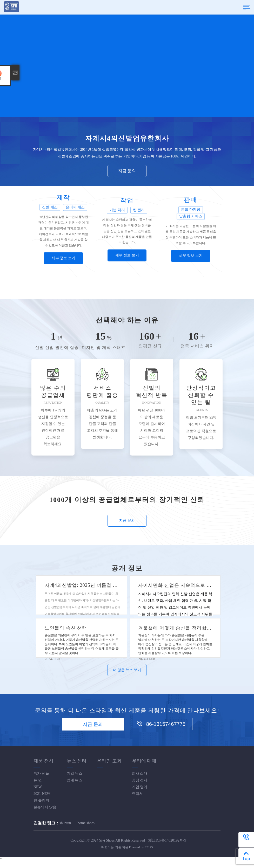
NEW (38, 787)
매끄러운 (108, 847)
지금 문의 (127, 171)
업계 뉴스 (75, 780)
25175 (149, 847)
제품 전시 (44, 761)
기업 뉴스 (75, 773)
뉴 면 (38, 780)
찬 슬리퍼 (41, 800)
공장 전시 (140, 780)
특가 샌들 (41, 773)
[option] (127, 58)
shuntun (65, 823)
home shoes (86, 823)
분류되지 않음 (45, 807)
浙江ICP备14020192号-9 (167, 840)
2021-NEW (42, 794)
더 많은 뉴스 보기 (127, 670)
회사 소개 (140, 773)
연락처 (137, 794)
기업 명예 (140, 787)
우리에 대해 (144, 761)
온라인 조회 (109, 761)
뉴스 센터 (77, 761)
